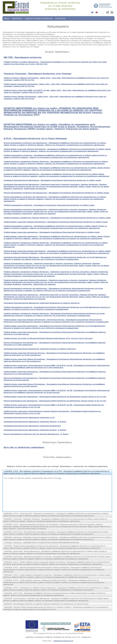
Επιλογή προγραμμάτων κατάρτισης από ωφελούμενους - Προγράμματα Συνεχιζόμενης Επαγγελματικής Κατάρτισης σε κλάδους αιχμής (56, 193)
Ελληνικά (93, 13)
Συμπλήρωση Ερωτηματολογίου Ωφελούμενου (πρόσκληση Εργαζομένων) (32, 426)
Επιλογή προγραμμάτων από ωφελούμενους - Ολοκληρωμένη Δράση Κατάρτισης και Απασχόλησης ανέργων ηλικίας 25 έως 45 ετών (55, 401)
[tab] (57, 472)
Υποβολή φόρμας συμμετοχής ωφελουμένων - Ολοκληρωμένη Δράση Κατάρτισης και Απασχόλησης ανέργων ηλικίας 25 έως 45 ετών (55, 397)
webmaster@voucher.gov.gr (63, 641)
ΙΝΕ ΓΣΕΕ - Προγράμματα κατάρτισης (23, 57)
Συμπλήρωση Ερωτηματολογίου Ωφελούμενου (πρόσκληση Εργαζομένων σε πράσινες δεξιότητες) (42, 303)
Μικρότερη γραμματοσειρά (108, 12)
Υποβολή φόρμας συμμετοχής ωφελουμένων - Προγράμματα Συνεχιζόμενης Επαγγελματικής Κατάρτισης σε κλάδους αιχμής (52, 232)
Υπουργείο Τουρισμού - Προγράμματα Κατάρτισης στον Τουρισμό (37, 74)
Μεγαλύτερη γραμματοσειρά (112, 12)
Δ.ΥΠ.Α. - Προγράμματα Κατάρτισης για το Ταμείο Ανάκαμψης (35, 139)
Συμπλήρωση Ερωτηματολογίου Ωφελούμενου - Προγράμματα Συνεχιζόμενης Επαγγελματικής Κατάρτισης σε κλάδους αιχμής (52, 180)
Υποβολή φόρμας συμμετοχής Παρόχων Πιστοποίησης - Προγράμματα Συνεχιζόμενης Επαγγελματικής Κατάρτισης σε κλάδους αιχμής (56, 222)
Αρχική (7, 18)
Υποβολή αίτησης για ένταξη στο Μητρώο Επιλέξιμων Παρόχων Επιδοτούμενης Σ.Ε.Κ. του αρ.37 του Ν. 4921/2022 (48, 338)
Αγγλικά (97, 13)
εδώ (60, 478)
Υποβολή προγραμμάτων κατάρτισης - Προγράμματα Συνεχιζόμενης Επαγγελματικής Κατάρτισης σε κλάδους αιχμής (49, 205)
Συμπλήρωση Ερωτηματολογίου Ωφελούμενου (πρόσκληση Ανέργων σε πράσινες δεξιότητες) (40, 349)
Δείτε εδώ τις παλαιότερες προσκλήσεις (24, 447)
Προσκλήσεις (17, 18)
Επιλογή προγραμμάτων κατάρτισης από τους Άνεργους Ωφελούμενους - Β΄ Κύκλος (36, 434)
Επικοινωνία (60, 18)
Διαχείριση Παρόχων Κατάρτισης (39, 18)
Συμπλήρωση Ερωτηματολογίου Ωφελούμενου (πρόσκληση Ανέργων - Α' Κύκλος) (35, 430)
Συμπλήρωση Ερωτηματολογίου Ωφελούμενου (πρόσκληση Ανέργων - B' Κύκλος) (35, 422)
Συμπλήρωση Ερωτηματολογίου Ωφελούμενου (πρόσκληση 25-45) (29, 418)
